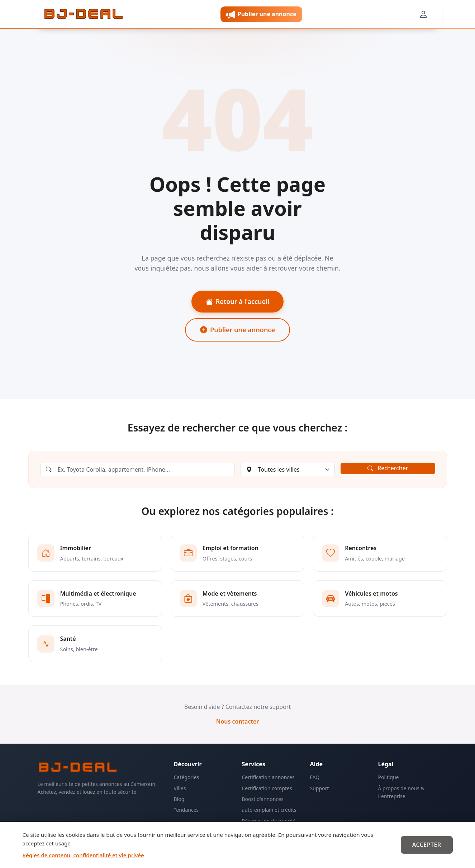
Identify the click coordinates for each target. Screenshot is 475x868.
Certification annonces (268, 777)
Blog (179, 799)
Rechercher (388, 468)
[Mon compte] (423, 14)
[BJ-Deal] (84, 14)
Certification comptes (267, 788)
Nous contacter (238, 721)
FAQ (315, 777)
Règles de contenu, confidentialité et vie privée (83, 855)
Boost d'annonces (263, 799)
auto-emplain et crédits (269, 810)
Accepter (427, 845)
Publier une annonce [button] (261, 15)
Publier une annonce (237, 330)
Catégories (187, 777)
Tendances (186, 810)
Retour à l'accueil (237, 301)
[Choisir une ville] (288, 469)
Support (320, 788)
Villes (180, 788)
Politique (389, 777)
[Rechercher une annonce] (137, 469)
